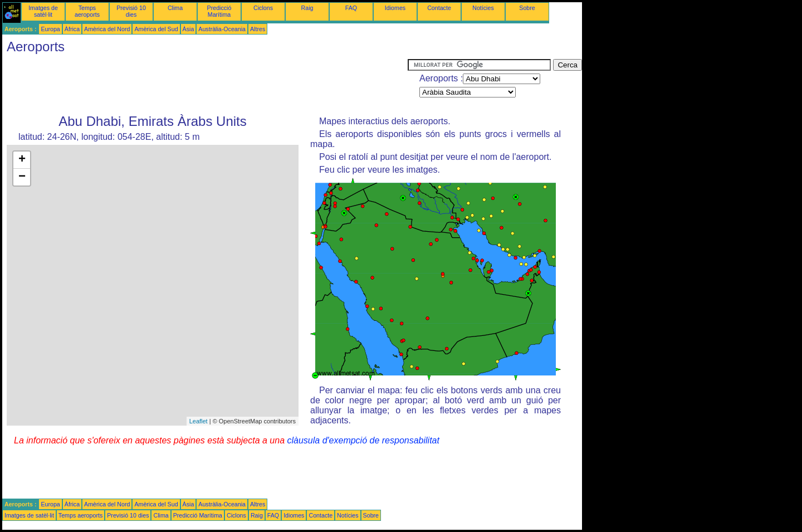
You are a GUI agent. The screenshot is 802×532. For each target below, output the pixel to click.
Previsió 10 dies (131, 11)
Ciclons (263, 8)
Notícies (483, 8)
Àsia (189, 29)
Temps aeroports (87, 11)
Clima (175, 8)
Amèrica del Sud (156, 29)
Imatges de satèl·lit (43, 11)
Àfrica (72, 29)
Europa (50, 29)
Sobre (527, 8)
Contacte (439, 8)
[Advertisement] (205, 84)
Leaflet (199, 421)
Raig (307, 8)
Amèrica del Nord (107, 29)
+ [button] (22, 160)
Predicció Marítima (219, 11)
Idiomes (395, 8)
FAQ (351, 8)
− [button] (22, 177)
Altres (258, 29)
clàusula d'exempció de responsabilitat (363, 440)
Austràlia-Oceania (222, 29)
